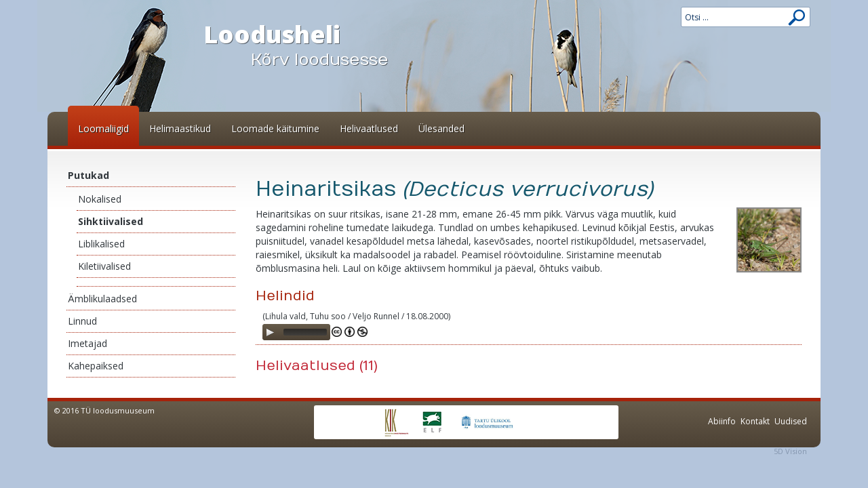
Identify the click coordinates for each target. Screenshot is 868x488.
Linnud (82, 321)
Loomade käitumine (275, 128)
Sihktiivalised (111, 221)
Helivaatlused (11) (317, 366)
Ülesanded (441, 128)
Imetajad (87, 343)
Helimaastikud (180, 128)
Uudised (791, 421)
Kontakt (755, 421)
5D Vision (790, 451)
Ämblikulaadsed (102, 299)
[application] (296, 332)
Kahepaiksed (96, 366)
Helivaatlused (369, 128)
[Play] (270, 332)
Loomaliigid (103, 128)
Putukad (88, 175)
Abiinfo (722, 421)
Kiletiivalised (104, 266)
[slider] (305, 332)
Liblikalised (101, 244)
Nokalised (100, 199)
